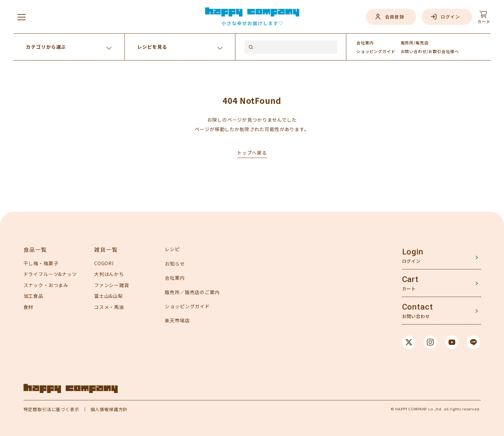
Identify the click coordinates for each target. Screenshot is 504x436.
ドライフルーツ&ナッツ (50, 274)
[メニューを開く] (22, 17)
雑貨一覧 (106, 249)
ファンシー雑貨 (112, 285)
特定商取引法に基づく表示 (51, 409)
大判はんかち (109, 274)
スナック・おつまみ (46, 285)
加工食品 (33, 296)
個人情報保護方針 (109, 409)
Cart (410, 279)
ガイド (376, 51)
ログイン (450, 17)
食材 (29, 307)
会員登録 (395, 17)
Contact (418, 307)
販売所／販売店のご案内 (192, 292)
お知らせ (175, 264)
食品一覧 (35, 249)
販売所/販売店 (415, 43)
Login (413, 252)
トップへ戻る (252, 153)
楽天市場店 (177, 320)
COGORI (104, 263)
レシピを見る (152, 47)
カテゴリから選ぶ (46, 47)
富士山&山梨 (108, 296)
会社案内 (365, 43)
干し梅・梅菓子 (41, 263)
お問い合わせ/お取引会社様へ (430, 51)
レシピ (172, 249)
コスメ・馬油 (109, 307)
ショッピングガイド (187, 306)
